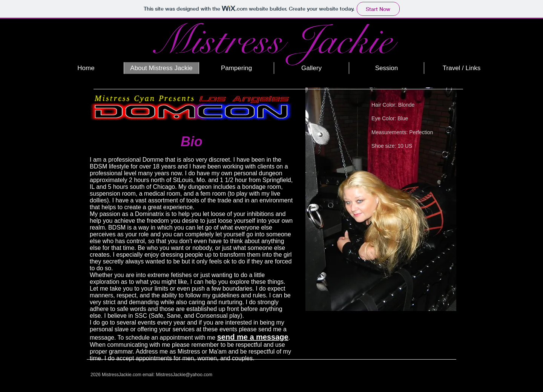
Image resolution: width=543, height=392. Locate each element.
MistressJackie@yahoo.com (184, 375)
